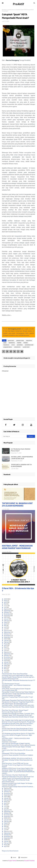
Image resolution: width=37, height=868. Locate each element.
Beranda (4, 10)
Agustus (7, 609)
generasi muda (20, 340)
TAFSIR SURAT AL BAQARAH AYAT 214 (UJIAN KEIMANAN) (21, 466)
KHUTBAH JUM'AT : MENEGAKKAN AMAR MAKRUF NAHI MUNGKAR (17, 547)
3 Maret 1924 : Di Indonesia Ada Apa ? (18, 589)
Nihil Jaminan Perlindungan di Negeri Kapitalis (16, 743)
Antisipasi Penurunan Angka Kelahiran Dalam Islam (17, 675)
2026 (6, 840)
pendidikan (20, 345)
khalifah (19, 343)
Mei (5, 604)
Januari (6, 619)
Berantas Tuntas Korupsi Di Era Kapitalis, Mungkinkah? (18, 722)
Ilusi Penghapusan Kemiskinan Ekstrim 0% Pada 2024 (18, 733)
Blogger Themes (12, 860)
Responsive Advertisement (10, 851)
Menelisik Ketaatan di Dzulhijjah (11, 695)
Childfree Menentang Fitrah (10, 679)
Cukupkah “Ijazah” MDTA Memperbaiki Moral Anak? (17, 715)
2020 (6, 599)
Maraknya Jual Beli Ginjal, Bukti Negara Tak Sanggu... (18, 783)
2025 (6, 818)
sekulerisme (17, 347)
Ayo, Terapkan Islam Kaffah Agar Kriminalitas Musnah (18, 720)
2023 (6, 660)
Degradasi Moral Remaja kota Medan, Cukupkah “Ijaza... (18, 713)
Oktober (7, 612)
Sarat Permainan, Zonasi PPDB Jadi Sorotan (15, 763)
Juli (5, 607)
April (6, 602)
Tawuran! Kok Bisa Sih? (9, 785)
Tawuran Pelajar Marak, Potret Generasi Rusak (16, 780)
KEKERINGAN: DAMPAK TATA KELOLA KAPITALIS (17, 758)
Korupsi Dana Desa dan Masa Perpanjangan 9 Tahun (17, 728)
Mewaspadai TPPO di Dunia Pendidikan (14, 753)
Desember (7, 616)
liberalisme (6, 345)
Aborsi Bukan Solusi (8, 782)
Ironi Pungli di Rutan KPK (10, 690)
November (7, 614)
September (7, 611)
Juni (5, 606)
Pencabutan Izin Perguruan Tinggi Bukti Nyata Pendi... (18, 702)
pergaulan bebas (8, 347)
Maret (6, 601)
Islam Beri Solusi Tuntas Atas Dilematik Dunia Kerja (17, 694)
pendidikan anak (29, 345)
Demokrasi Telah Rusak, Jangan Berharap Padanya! (17, 770)
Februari (7, 621)
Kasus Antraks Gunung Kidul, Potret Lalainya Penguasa (18, 745)
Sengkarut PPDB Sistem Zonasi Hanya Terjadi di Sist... (18, 768)
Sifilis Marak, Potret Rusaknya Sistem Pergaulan (16, 689)
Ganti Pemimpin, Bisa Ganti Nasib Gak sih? (15, 775)
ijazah (5, 343)
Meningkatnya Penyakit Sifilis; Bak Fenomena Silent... (18, 723)
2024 (6, 796)
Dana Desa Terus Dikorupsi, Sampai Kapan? (15, 710)
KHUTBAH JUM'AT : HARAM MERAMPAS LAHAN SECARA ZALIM (22, 458)
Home (13, 857)
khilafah (26, 343)
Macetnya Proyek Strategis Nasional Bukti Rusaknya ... (18, 787)
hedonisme (29, 340)
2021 (6, 617)
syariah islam (11, 10)
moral (13, 345)
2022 (6, 639)
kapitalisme (12, 343)
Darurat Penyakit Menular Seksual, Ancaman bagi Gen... (18, 677)
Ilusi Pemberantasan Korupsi (11, 684)
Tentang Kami (23, 857)
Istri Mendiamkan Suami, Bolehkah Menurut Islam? (21, 450)
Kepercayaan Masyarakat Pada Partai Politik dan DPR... (18, 700)
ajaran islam (11, 340)
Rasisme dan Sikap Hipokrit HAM (12, 712)
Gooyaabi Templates (29, 860)
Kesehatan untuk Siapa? (9, 742)
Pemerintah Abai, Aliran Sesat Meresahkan (15, 674)
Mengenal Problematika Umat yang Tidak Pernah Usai (18, 777)
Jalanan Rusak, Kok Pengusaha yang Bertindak (16, 778)
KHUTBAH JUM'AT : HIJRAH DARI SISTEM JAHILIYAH (18, 705)
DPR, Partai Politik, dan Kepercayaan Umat (15, 704)
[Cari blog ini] (14, 436)
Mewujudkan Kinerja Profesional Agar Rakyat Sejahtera (18, 692)
